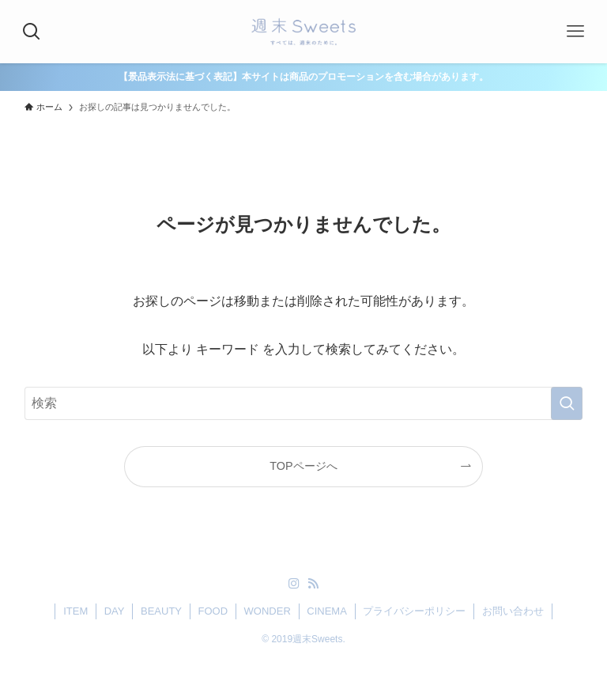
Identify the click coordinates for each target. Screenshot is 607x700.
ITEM (75, 611)
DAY (115, 611)
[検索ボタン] (32, 32)
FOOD (213, 611)
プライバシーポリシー (414, 611)
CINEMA (327, 611)
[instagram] (294, 584)
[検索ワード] (304, 403)
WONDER (268, 611)
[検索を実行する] (567, 403)
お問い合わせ (513, 611)
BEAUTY (161, 611)
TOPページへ (303, 466)
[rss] (313, 584)
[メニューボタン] (575, 32)
